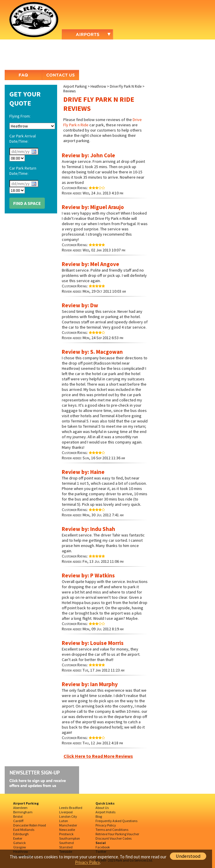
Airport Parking (75, 86)
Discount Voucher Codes (114, 838)
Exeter (18, 838)
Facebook (103, 847)
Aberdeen (20, 808)
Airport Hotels (105, 812)
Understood (188, 856)
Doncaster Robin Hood (30, 825)
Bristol (18, 816)
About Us (102, 808)
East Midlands (24, 830)
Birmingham (23, 812)
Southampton (70, 838)
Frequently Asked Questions (116, 821)
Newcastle (67, 830)
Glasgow (20, 847)
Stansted (66, 847)
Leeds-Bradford (71, 808)
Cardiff (18, 821)
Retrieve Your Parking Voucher (117, 834)
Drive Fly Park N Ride (126, 86)
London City (68, 816)
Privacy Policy (106, 825)
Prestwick (66, 834)
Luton (64, 821)
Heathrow (98, 86)
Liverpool (66, 812)
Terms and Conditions (112, 830)
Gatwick (19, 843)
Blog (99, 816)
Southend (66, 843)
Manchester (68, 825)
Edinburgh (21, 834)
